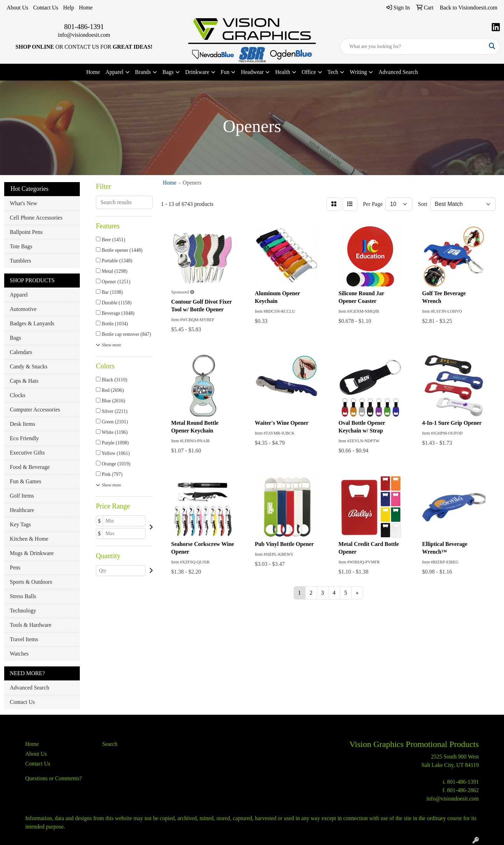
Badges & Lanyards (32, 323)
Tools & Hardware (31, 625)
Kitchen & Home (29, 539)
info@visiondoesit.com (84, 35)
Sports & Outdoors (31, 582)
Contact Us (46, 8)
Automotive (23, 309)
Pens (15, 567)
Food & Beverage (30, 467)
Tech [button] (333, 72)
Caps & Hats (24, 381)
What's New (23, 203)
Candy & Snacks (29, 366)
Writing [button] (358, 72)
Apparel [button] (114, 72)
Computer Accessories (35, 410)
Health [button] (283, 72)
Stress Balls (23, 596)
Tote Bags (21, 246)
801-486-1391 (84, 27)
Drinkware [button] (197, 72)
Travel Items (24, 639)
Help (68, 8)
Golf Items (22, 496)
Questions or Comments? (54, 778)
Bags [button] (168, 72)
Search (110, 744)
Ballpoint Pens (26, 232)
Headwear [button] (252, 72)
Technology (23, 611)
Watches (19, 654)
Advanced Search (398, 72)
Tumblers (20, 261)
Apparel (19, 295)
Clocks (17, 395)
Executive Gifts (27, 453)
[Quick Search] (413, 47)
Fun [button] (225, 72)
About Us (17, 8)
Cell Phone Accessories (36, 218)
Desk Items (22, 424)
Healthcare (22, 510)
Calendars (21, 352)
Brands (143, 72)
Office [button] (309, 72)
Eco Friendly (24, 438)
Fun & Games (26, 481)
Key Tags (20, 524)
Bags (15, 338)
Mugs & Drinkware (32, 553)
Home (86, 8)
